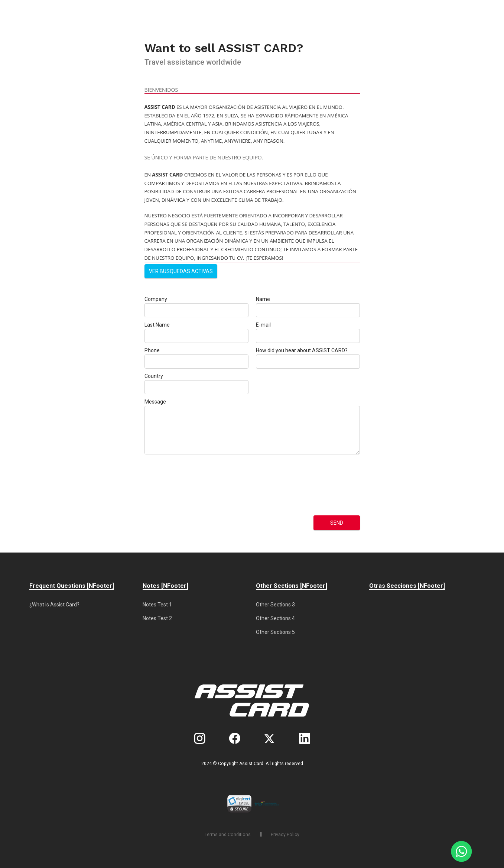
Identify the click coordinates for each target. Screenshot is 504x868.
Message (155, 402)
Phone (152, 350)
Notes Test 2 (157, 618)
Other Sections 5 (275, 632)
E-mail (263, 325)
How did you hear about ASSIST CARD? (302, 350)
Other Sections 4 (275, 618)
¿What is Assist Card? (54, 605)
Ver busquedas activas (181, 271)
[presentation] (175, 485)
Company (156, 299)
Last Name (157, 325)
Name (263, 299)
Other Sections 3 (275, 605)
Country (154, 376)
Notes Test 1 (157, 605)
